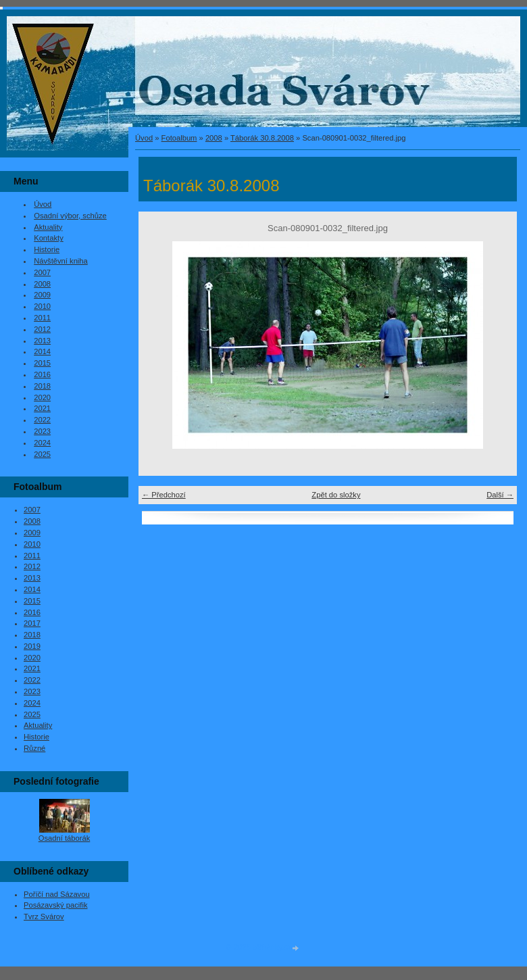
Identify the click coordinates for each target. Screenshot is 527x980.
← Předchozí (164, 495)
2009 (42, 295)
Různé (34, 748)
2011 (42, 318)
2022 (42, 420)
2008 (214, 138)
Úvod (144, 138)
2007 (42, 272)
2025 (42, 454)
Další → (500, 495)
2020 (42, 397)
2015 (42, 363)
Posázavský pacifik (56, 905)
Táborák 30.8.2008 (262, 138)
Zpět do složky (336, 495)
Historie (47, 249)
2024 (42, 443)
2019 (32, 646)
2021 (42, 408)
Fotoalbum (179, 138)
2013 (42, 341)
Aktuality (48, 227)
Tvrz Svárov (44, 916)
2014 (42, 351)
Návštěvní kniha (61, 261)
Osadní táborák (65, 838)
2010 (42, 306)
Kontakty (49, 238)
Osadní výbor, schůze (70, 216)
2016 (42, 374)
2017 (32, 623)
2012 (42, 329)
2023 (42, 431)
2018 (42, 386)
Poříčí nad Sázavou (57, 894)
